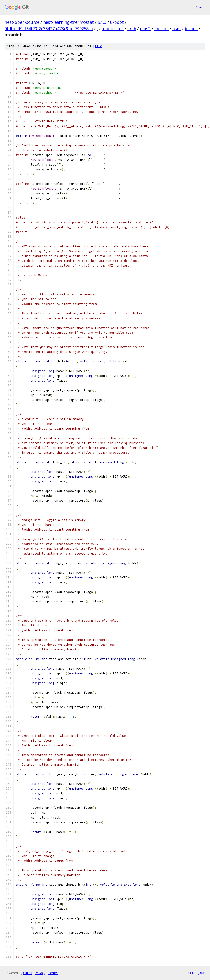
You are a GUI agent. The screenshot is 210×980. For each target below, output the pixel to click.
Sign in (201, 7)
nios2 (145, 29)
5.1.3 (102, 22)
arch (132, 29)
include (162, 29)
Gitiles (28, 973)
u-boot (117, 22)
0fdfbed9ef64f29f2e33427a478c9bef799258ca (49, 29)
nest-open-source (22, 22)
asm (177, 29)
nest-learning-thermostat (69, 22)
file (98, 46)
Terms (53, 973)
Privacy (40, 973)
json (202, 973)
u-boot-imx (113, 29)
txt (191, 973)
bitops (191, 29)
